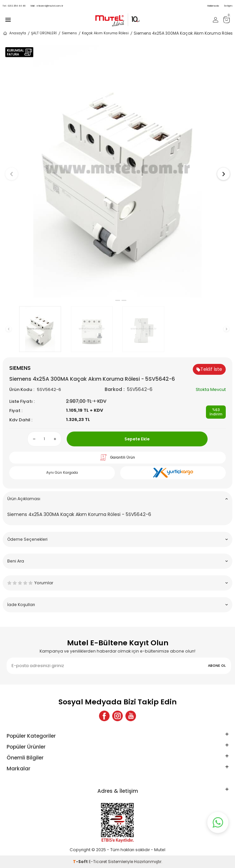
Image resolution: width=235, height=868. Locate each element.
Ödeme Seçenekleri (117, 539)
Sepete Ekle (137, 439)
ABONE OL (217, 666)
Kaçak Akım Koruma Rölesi (105, 33)
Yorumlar (117, 583)
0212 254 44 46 (14, 6)
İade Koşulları (117, 605)
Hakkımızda (213, 6)
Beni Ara (117, 561)
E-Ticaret (98, 862)
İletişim (228, 6)
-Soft (81, 862)
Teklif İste (209, 369)
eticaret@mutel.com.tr (47, 6)
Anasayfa (14, 33)
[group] (117, 171)
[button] (111, 300)
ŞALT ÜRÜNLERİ (44, 33)
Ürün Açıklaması (117, 499)
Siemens (69, 33)
